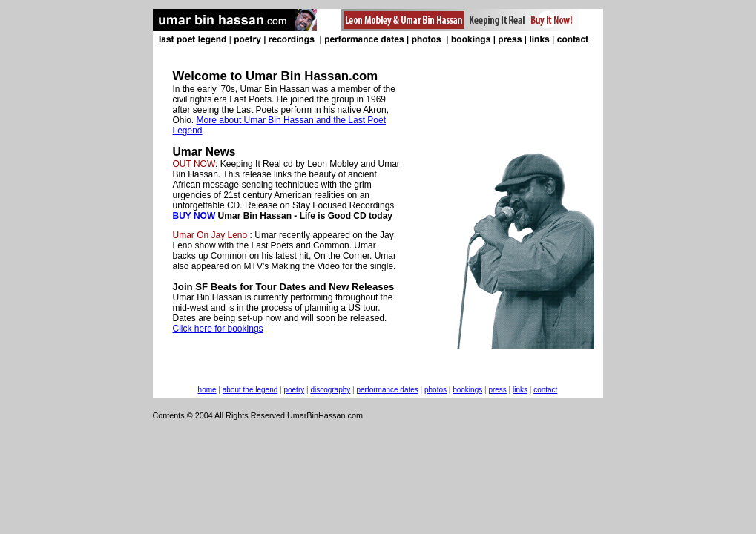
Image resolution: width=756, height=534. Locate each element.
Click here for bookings (218, 329)
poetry (294, 390)
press (497, 390)
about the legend (250, 390)
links (520, 390)
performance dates (387, 390)
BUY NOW (194, 216)
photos (435, 390)
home (207, 390)
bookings (467, 390)
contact (545, 390)
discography (330, 390)
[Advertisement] (270, 453)
